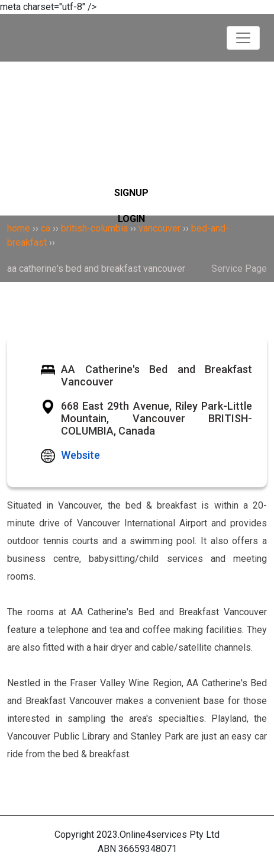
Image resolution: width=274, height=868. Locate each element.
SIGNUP (131, 193)
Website (80, 455)
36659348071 (148, 849)
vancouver (159, 228)
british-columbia (94, 228)
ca (46, 228)
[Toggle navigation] (243, 38)
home (19, 228)
